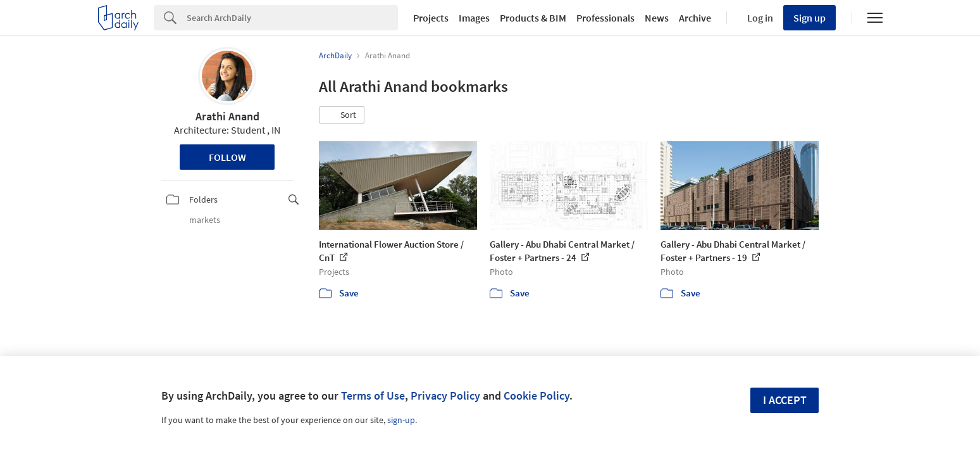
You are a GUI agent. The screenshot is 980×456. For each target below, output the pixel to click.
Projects (431, 18)
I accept (785, 400)
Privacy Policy (445, 396)
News (657, 18)
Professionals (605, 18)
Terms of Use (373, 396)
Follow (227, 157)
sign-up (401, 420)
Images (474, 18)
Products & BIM (533, 18)
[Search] (292, 18)
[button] (342, 115)
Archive (695, 18)
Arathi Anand (227, 116)
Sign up (809, 18)
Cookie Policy (537, 396)
